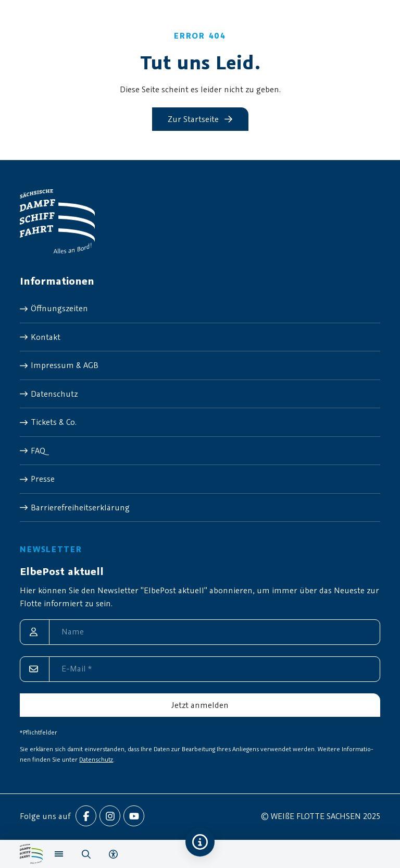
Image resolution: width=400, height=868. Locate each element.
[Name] (200, 632)
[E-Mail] (200, 669)
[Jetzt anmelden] (200, 705)
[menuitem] (200, 309)
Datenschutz (96, 759)
